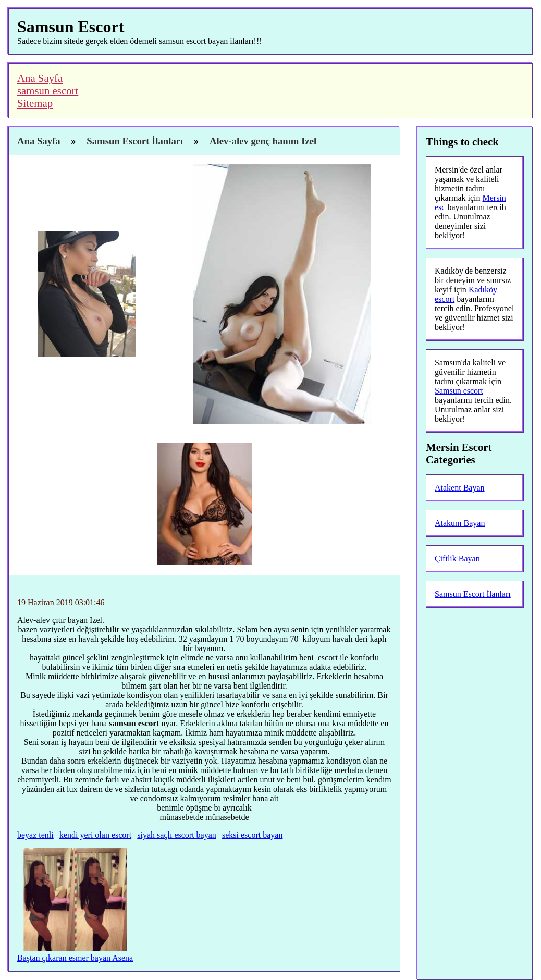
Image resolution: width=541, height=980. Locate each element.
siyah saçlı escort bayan (177, 835)
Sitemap (35, 103)
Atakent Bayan (460, 488)
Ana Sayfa (40, 78)
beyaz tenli (35, 835)
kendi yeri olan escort (95, 835)
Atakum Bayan (460, 523)
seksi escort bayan (252, 835)
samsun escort (48, 90)
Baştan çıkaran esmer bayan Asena (75, 958)
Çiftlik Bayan (457, 559)
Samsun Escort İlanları (473, 594)
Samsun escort (459, 391)
